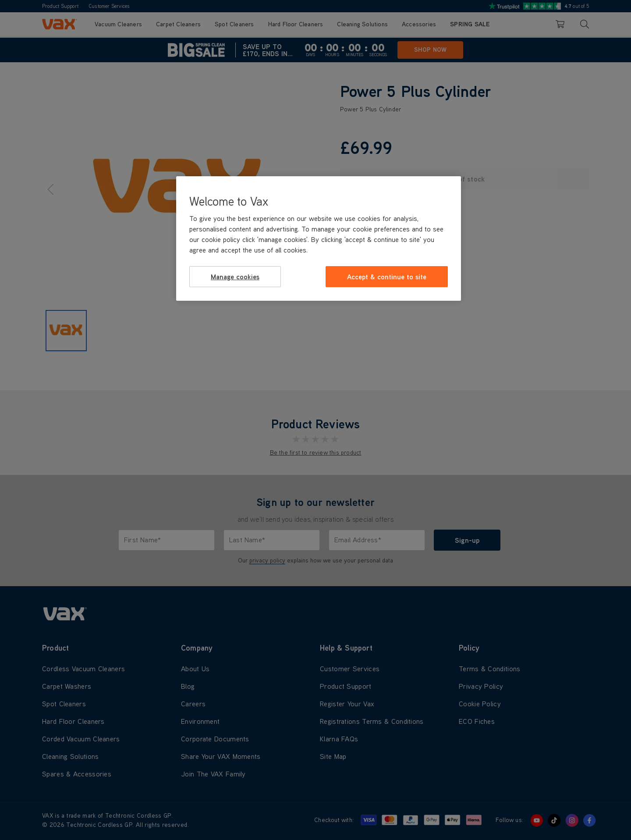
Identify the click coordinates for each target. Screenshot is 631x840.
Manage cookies (235, 277)
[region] (319, 238)
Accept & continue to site (387, 277)
